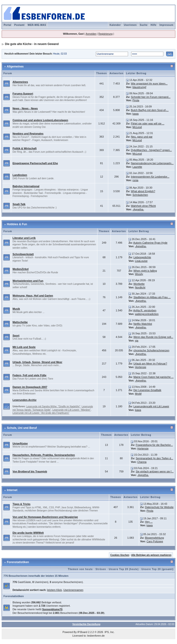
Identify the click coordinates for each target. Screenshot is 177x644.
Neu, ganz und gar (142, 137)
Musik (16, 309)
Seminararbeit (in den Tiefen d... (154, 458)
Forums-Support (23, 94)
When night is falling (145, 271)
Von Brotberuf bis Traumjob (30, 471)
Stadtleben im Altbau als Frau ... (152, 297)
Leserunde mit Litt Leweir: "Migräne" (72, 410)
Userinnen (130, 25)
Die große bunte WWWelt (28, 533)
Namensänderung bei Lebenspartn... (152, 163)
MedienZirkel (20, 269)
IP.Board (82, 632)
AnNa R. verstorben (145, 310)
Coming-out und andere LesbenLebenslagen (40, 120)
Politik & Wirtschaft (24, 148)
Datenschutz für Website (159, 507)
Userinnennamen (73, 590)
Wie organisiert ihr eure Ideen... (149, 84)
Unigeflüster (20, 443)
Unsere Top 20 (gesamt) (158, 569)
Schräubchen (140, 195)
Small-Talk (19, 204)
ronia (135, 180)
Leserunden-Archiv (24, 400)
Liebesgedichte (142, 257)
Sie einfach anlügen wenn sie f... (155, 471)
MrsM (138, 394)
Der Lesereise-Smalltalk (147, 390)
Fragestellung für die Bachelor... (154, 445)
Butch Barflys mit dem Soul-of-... (150, 110)
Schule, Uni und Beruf (22, 428)
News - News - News (25, 108)
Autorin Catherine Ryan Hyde (150, 243)
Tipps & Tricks (21, 504)
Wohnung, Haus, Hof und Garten (33, 296)
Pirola (136, 100)
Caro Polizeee (155, 541)
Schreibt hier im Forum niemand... (151, 97)
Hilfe (154, 25)
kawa (136, 114)
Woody (139, 274)
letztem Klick (54, 590)
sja (137, 341)
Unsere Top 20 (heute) (124, 569)
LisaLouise (141, 261)
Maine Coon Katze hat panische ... (153, 377)
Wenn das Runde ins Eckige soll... (153, 337)
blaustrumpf (139, 87)
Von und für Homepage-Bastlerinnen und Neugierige (45, 517)
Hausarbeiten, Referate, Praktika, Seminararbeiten (44, 455)
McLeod (137, 127)
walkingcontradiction (147, 314)
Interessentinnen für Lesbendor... (150, 177)
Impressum (166, 25)
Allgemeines (15, 67)
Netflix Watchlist (143, 324)
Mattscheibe (20, 322)
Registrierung (105, 34)
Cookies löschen (120, 555)
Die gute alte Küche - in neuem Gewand (32, 44)
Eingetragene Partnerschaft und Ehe (35, 163)
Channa (142, 462)
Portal (7, 25)
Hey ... (149, 522)
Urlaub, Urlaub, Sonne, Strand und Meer (37, 362)
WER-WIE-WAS (37, 25)
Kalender (115, 25)
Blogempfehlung (155, 538)
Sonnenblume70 (52, 609)
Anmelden (91, 34)
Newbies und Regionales (28, 134)
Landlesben (20, 175)
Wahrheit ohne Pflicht (143, 206)
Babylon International (26, 186)
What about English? (143, 191)
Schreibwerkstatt (23, 254)
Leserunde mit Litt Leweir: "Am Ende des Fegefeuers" (41, 413)
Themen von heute (80, 569)
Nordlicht (140, 287)
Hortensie (141, 367)
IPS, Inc (109, 632)
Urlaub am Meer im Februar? (150, 364)
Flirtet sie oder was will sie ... (148, 123)
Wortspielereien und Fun (28, 281)
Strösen (101, 569)
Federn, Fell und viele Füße (29, 375)
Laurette (137, 167)
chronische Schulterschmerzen (151, 350)
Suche (144, 25)
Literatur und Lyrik (24, 238)
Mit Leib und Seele (24, 347)
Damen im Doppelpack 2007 (30, 387)
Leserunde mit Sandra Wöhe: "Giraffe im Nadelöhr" (53, 406)
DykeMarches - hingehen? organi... (151, 150)
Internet (12, 490)
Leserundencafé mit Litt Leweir (151, 406)
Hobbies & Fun (17, 224)
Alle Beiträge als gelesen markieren (151, 555)
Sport (16, 336)
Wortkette (139, 284)
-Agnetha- (138, 209)
